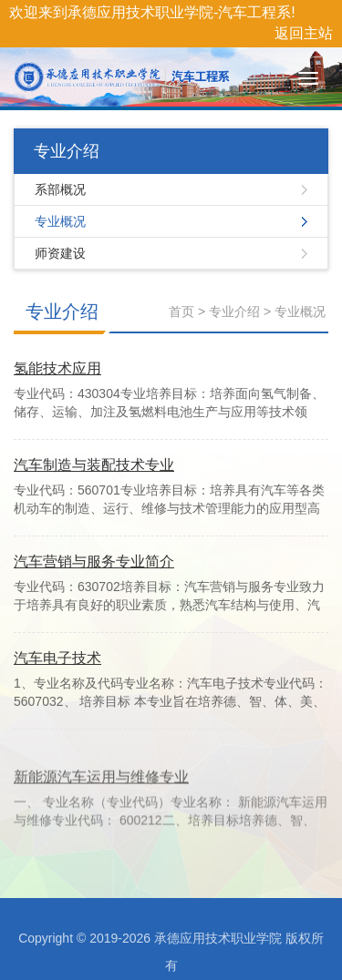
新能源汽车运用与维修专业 (101, 797)
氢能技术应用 (57, 368)
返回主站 (304, 33)
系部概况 (60, 189)
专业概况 (60, 221)
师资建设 (60, 253)
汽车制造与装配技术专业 (94, 465)
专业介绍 (62, 311)
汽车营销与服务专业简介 (94, 561)
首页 (181, 311)
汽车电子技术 (57, 658)
